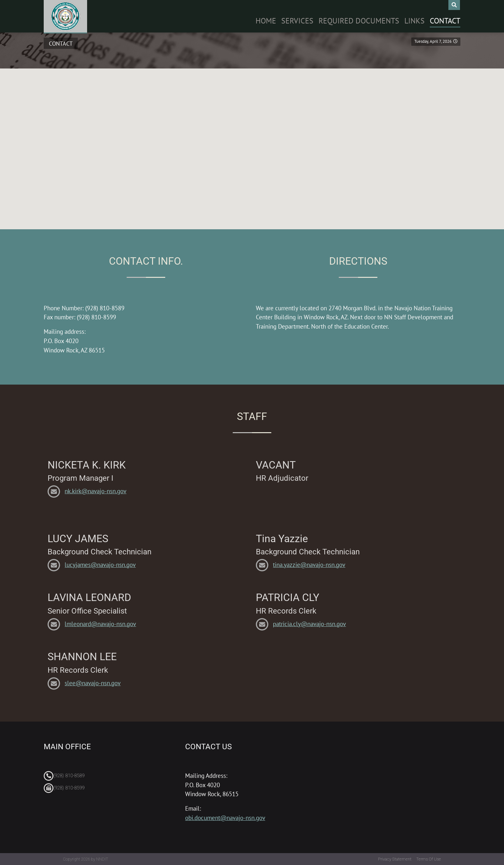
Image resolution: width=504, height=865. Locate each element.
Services (297, 21)
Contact (445, 21)
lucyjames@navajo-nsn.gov (100, 565)
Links (414, 21)
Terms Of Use (429, 859)
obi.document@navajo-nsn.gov (225, 818)
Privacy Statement (395, 859)
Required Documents (359, 21)
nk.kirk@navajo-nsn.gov (95, 491)
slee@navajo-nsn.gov (93, 683)
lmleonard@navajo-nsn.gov (100, 624)
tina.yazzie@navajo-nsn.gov (309, 565)
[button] (252, 142)
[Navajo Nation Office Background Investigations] (65, 16)
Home (266, 21)
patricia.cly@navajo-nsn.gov (309, 624)
